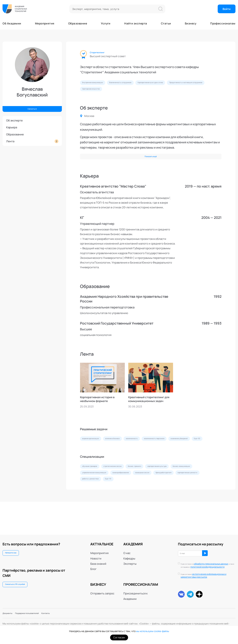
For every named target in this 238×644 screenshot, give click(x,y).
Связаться (32, 107)
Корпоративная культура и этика (183, 84)
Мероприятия (45, 23)
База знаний (98, 559)
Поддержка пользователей (38, 612)
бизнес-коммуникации (96, 497)
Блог (93, 565)
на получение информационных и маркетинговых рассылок (208, 574)
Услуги (106, 23)
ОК (219, 550)
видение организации (96, 450)
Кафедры (129, 554)
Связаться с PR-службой (20, 584)
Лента (32, 141)
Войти (227, 9)
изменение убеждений (96, 459)
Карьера (12, 127)
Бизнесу (191, 23)
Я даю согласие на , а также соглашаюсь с (205, 562)
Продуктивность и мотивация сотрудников (108, 92)
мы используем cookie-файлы (152, 631)
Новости (96, 554)
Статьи (166, 23)
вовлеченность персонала (188, 450)
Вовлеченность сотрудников (139, 84)
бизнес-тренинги (160, 489)
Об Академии (12, 23)
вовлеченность (156, 450)
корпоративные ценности (131, 506)
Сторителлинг (100, 52)
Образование (78, 23)
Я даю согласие (208, 574)
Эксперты (130, 559)
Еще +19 (192, 506)
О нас (127, 549)
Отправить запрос (102, 589)
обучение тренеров (95, 489)
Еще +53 (123, 459)
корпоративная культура (193, 489)
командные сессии (205, 497)
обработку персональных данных (205, 561)
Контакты (65, 612)
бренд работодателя (96, 506)
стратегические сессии (128, 489)
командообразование (174, 497)
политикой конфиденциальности (204, 564)
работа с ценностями (167, 506)
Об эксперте (14, 120)
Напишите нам (15, 550)
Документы (10, 612)
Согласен (119, 637)
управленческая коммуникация (135, 497)
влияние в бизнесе (127, 450)
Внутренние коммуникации (99, 84)
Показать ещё (151, 163)
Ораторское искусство (154, 92)
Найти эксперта (136, 23)
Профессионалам (223, 23)
